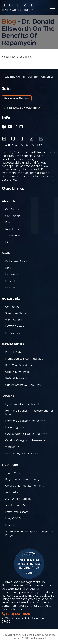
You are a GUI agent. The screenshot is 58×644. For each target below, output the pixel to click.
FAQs (8, 242)
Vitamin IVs (12, 447)
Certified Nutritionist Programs (25, 486)
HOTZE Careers (15, 326)
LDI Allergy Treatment (19, 427)
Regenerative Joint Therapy (22, 479)
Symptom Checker (15, 77)
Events (10, 222)
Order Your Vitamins (18, 372)
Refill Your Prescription (19, 365)
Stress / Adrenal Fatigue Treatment (27, 434)
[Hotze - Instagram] (16, 125)
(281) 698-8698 (17, 614)
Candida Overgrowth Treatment (25, 440)
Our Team (33, 77)
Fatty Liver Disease (17, 512)
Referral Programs (16, 378)
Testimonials (13, 236)
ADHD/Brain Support (18, 499)
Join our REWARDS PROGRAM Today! (22, 108)
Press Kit (11, 288)
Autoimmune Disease (19, 506)
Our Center (12, 209)
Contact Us (47, 77)
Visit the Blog (14, 320)
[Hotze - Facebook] (4, 125)
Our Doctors (13, 216)
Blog (9, 21)
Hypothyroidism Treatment (22, 404)
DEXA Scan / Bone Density (21, 454)
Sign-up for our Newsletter (17, 98)
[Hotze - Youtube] (10, 125)
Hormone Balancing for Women (25, 421)
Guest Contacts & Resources (23, 385)
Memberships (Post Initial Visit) (24, 359)
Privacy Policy (14, 333)
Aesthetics (12, 492)
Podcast (10, 281)
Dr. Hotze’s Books (16, 261)
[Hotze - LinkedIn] (21, 125)
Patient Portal (14, 352)
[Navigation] (52, 7)
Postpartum (13, 525)
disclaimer (15, 609)
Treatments (13, 473)
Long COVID (13, 518)
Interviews (12, 274)
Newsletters (13, 229)
